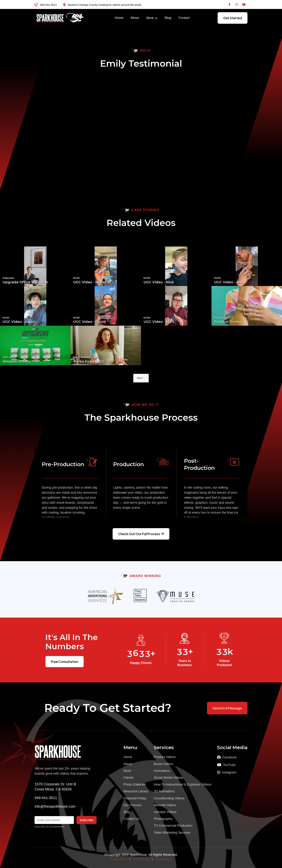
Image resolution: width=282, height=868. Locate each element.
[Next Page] (141, 378)
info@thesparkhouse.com (55, 806)
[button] (152, 18)
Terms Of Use (141, 859)
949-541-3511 (48, 5)
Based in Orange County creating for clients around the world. (105, 5)
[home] (61, 18)
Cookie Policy (163, 859)
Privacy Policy (119, 859)
